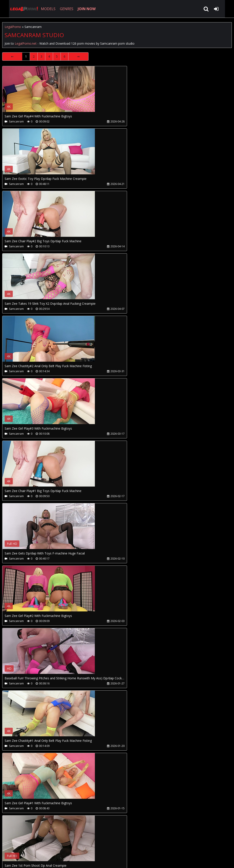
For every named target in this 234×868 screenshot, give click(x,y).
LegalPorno (13, 27)
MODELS (42, 9)
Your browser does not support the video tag (49, 92)
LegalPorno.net (18, 9)
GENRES (61, 9)
